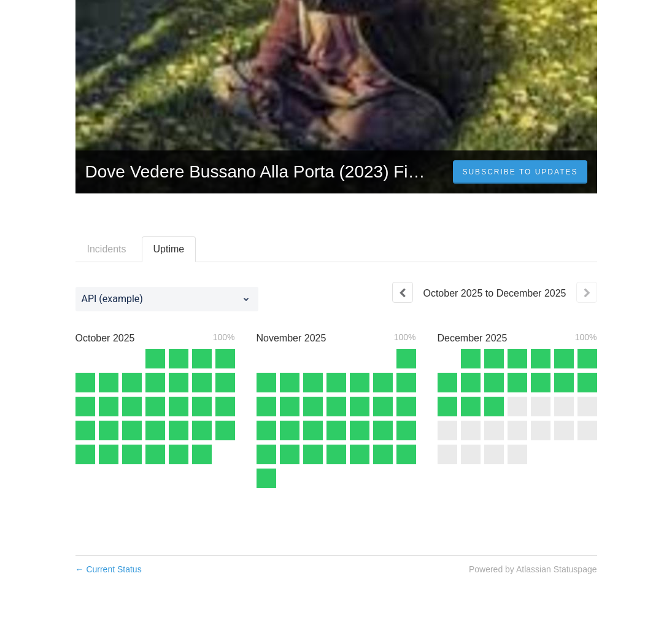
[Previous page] (403, 292)
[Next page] (587, 292)
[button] (520, 172)
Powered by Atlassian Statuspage (533, 569)
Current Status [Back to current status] (109, 569)
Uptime (169, 249)
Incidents (107, 249)
